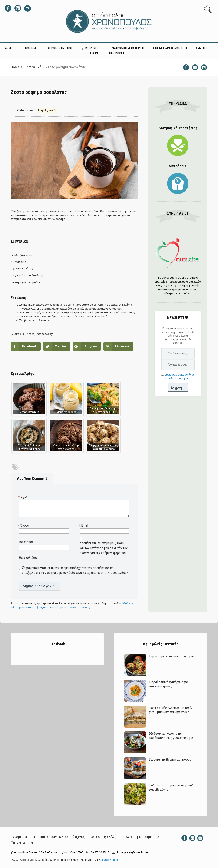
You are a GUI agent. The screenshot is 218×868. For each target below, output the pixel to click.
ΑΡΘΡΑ (94, 53)
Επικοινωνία (22, 843)
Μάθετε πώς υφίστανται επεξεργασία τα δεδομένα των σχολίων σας (72, 605)
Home (15, 67)
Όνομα (24, 526)
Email (84, 526)
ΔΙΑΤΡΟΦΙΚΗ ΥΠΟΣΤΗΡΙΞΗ (128, 48)
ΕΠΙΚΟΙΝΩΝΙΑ (116, 53)
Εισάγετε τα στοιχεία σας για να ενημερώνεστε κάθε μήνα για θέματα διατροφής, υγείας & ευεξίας (178, 335)
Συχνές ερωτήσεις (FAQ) (95, 837)
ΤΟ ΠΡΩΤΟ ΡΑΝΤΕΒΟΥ (59, 48)
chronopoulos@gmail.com (131, 852)
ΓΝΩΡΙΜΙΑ (30, 48)
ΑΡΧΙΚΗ (10, 48)
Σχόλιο (25, 497)
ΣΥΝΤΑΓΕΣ (203, 48)
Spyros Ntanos (110, 860)
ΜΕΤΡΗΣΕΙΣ (92, 48)
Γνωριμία (19, 837)
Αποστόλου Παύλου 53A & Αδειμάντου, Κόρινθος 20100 (48, 852)
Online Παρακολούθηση (170, 48)
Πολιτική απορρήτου (140, 837)
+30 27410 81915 (99, 852)
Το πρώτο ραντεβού (50, 837)
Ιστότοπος (26, 542)
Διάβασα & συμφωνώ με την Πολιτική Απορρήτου (179, 376)
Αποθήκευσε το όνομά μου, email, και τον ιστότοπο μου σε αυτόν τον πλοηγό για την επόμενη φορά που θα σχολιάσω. (73, 551)
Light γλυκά (33, 67)
